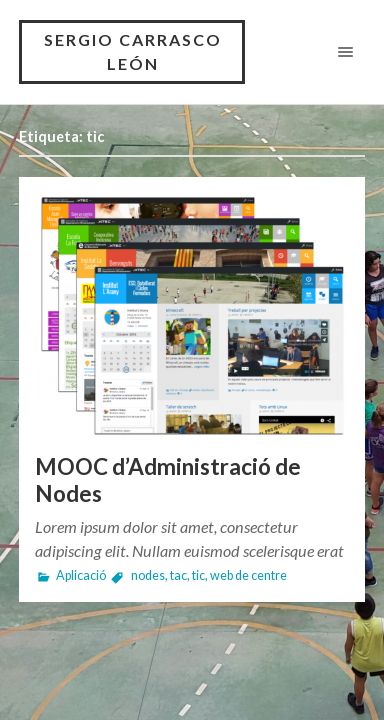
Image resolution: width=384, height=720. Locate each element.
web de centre (248, 575)
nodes (148, 575)
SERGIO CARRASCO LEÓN (133, 51)
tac (178, 575)
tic (198, 575)
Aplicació (81, 575)
